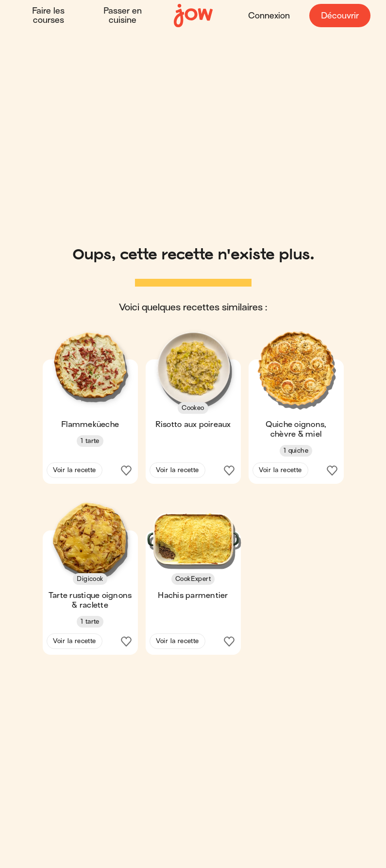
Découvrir (340, 16)
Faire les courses (48, 16)
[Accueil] (193, 16)
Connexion (269, 16)
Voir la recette (75, 470)
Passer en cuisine (123, 16)
